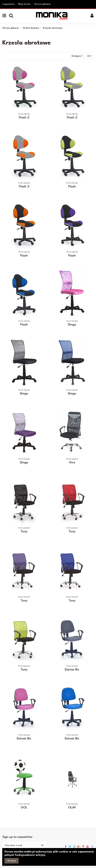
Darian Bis (72, 670)
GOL (24, 808)
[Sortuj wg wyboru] (77, 56)
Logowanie (9, 4)
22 (90, 56)
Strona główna (42, 4)
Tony (24, 532)
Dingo (72, 325)
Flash (72, 187)
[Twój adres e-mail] (21, 845)
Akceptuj (12, 861)
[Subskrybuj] (42, 845)
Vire (72, 463)
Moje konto (25, 4)
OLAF (72, 808)
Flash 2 (24, 118)
